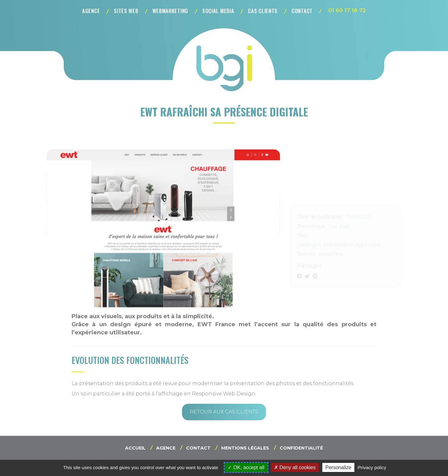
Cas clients (263, 11)
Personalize (338, 467)
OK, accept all (246, 467)
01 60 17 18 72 (347, 10)
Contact (302, 11)
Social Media (218, 11)
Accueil (135, 448)
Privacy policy (372, 467)
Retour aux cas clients (224, 412)
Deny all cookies (295, 467)
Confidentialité (301, 448)
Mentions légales (245, 448)
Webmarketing (170, 11)
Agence (91, 11)
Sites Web (126, 11)
